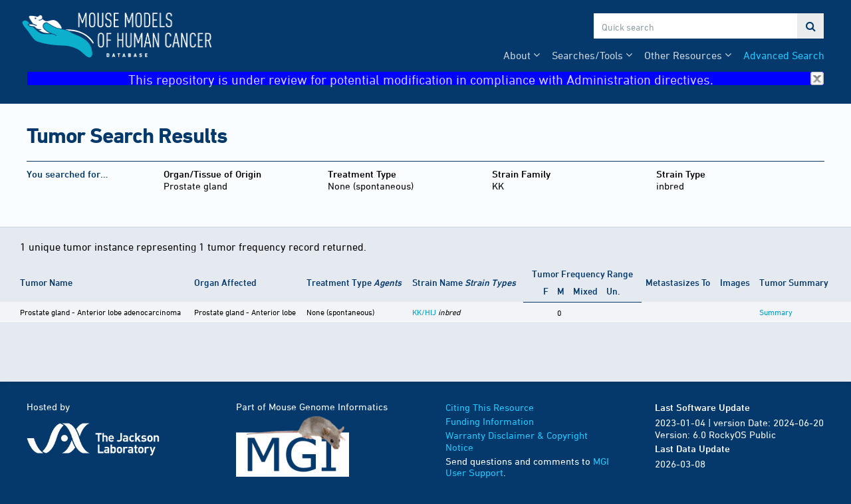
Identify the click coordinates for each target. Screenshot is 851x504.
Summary (776, 312)
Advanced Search (784, 55)
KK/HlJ (424, 312)
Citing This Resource (490, 407)
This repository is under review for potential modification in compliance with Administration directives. (476, 79)
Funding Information (490, 421)
